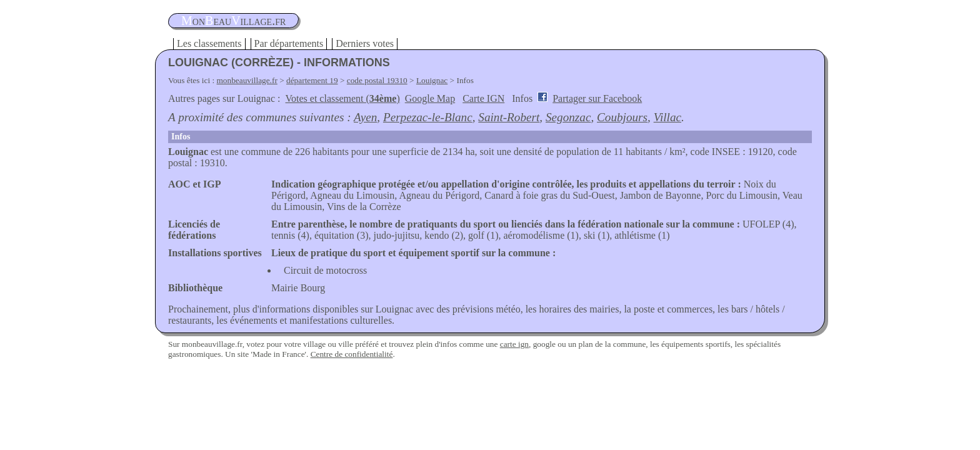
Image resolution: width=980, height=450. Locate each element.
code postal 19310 (377, 80)
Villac (667, 117)
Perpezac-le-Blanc (428, 117)
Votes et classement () (343, 98)
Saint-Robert (509, 117)
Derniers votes (365, 43)
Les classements (209, 43)
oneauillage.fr (233, 21)
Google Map (430, 98)
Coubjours (622, 117)
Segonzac (568, 117)
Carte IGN (483, 98)
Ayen (365, 117)
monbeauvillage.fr (247, 80)
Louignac (432, 80)
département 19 (312, 80)
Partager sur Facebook (597, 98)
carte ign (514, 344)
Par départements (289, 43)
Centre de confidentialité (352, 354)
